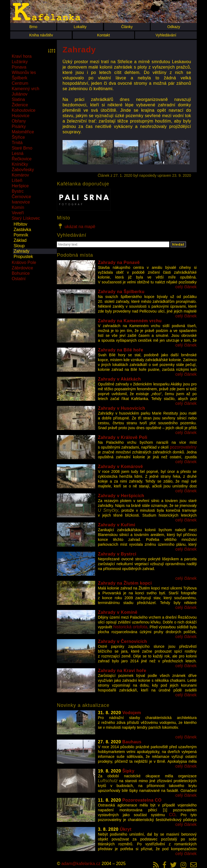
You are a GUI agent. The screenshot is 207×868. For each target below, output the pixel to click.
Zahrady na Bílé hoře (120, 350)
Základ (20, 240)
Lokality (80, 27)
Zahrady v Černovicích (122, 641)
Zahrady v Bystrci (117, 554)
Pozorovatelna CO (142, 800)
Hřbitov (20, 224)
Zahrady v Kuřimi (117, 525)
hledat (178, 244)
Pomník (21, 235)
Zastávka (22, 230)
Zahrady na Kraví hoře (122, 671)
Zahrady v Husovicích (121, 408)
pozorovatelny (183, 447)
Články (127, 27)
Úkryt (125, 829)
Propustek (23, 257)
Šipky (128, 771)
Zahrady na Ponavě (119, 262)
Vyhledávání (166, 35)
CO (172, 815)
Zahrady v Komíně (118, 612)
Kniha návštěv (41, 35)
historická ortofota (130, 627)
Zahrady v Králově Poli (123, 437)
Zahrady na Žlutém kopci (125, 583)
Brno (33, 27)
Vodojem (132, 713)
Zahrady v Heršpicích (121, 496)
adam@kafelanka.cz (81, 864)
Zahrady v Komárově (120, 467)
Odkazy (174, 27)
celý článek (186, 287)
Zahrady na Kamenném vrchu (130, 321)
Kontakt (103, 35)
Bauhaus (132, 742)
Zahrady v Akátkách (119, 379)
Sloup (19, 246)
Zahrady (21, 251)
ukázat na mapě (76, 226)
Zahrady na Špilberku (121, 292)
